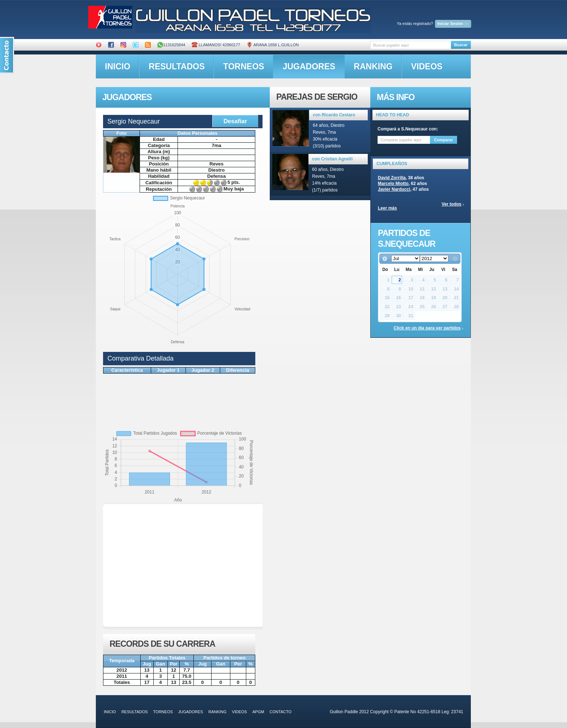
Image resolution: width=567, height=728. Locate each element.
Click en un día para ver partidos (427, 328)
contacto (280, 712)
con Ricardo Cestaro (334, 115)
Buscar (461, 45)
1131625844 (171, 45)
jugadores (309, 66)
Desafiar (235, 121)
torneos (244, 66)
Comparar (444, 140)
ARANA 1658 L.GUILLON (273, 45)
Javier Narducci (394, 189)
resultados (177, 66)
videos (427, 66)
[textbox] (411, 45)
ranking (373, 66)
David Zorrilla (392, 178)
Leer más (387, 208)
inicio (118, 66)
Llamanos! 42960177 (216, 45)
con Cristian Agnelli (332, 159)
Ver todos (451, 204)
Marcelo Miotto (393, 184)
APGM (258, 712)
